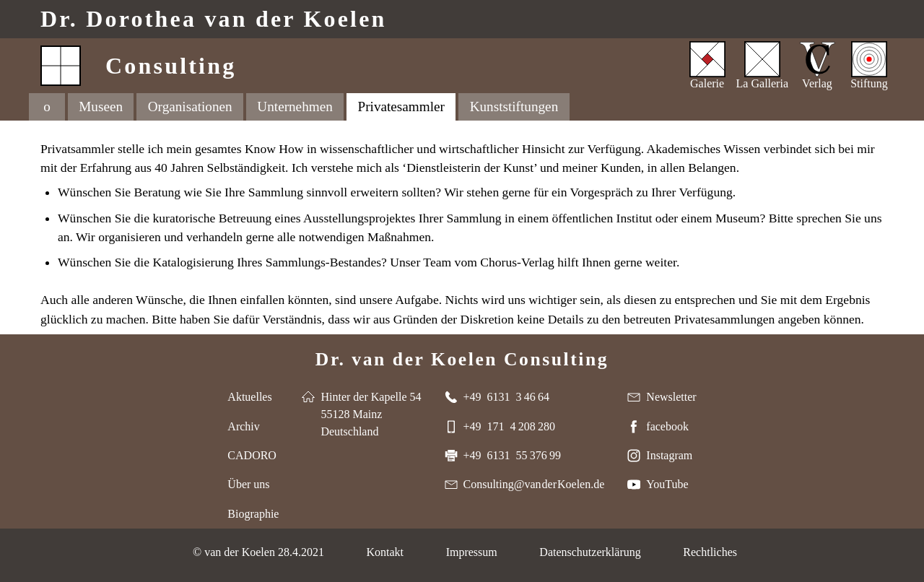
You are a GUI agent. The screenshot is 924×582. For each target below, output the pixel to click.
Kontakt (385, 552)
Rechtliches (710, 552)
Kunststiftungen (514, 107)
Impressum (472, 552)
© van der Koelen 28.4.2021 (258, 552)
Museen (101, 107)
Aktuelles (249, 397)
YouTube (667, 484)
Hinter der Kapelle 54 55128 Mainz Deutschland (371, 414)
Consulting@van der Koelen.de (534, 484)
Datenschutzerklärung (590, 552)
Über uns (248, 484)
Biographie (253, 514)
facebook (667, 426)
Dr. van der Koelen (214, 19)
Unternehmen (295, 107)
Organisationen (190, 107)
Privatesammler (401, 107)
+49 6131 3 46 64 (506, 397)
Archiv (243, 426)
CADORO (252, 455)
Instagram (669, 455)
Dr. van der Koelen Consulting (462, 359)
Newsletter (671, 397)
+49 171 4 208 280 (509, 426)
